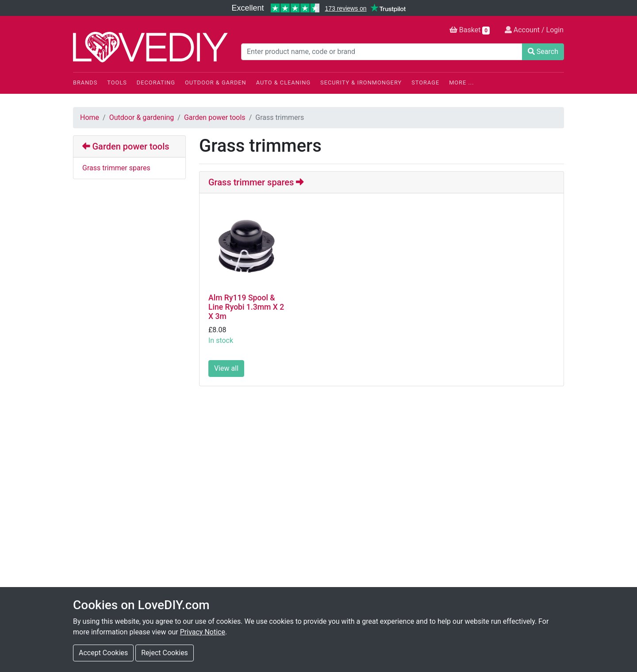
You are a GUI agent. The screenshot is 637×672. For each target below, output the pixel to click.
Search (543, 52)
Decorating (156, 83)
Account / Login (534, 30)
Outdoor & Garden (216, 83)
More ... (461, 83)
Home (90, 117)
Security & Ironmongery (361, 83)
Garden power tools (215, 117)
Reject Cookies (165, 653)
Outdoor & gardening (142, 117)
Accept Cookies (103, 653)
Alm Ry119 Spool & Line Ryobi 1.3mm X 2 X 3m (246, 307)
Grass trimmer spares (116, 168)
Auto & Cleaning (283, 83)
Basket (470, 30)
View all (226, 368)
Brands (85, 83)
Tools (117, 83)
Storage (425, 83)
